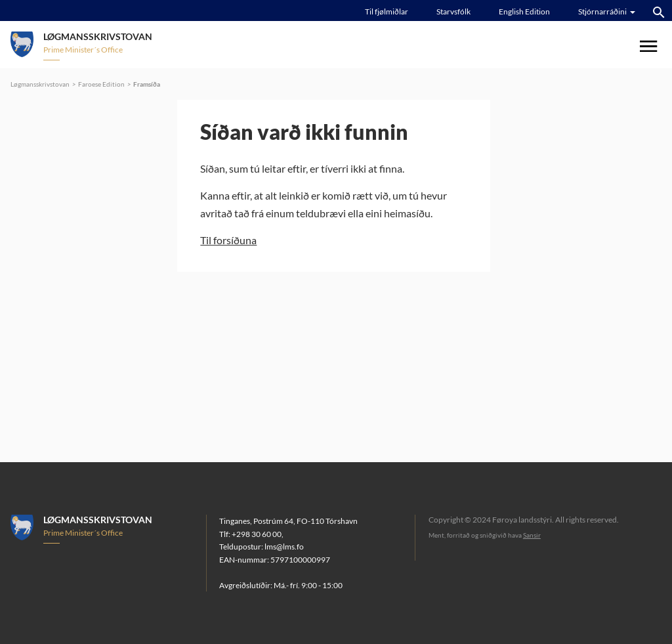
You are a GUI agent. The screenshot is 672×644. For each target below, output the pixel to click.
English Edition (524, 11)
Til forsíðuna (228, 240)
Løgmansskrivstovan (40, 84)
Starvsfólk (453, 11)
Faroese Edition (101, 84)
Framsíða (147, 84)
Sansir (532, 535)
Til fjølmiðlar (387, 11)
